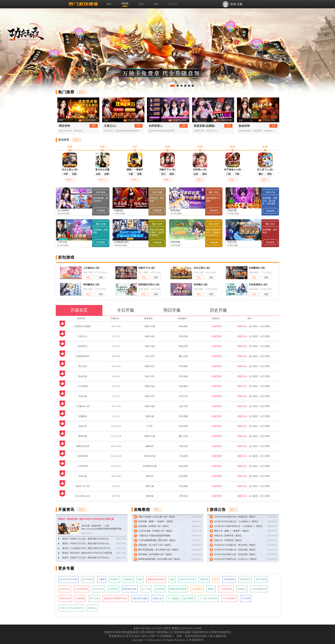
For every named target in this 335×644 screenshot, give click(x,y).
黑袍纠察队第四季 (178, 589)
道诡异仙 (128, 579)
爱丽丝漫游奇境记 (156, 579)
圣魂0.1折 (157, 598)
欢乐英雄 (160, 589)
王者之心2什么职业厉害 (71, 608)
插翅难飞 (242, 589)
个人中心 (173, 4)
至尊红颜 (204, 579)
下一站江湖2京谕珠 (208, 598)
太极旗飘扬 (197, 589)
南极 (172, 579)
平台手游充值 (81, 589)
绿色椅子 (115, 579)
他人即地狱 (189, 598)
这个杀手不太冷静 (69, 579)
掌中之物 (94, 598)
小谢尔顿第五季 (259, 589)
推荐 (109, 4)
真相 (216, 579)
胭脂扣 (211, 589)
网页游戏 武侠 (130, 589)
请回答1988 (65, 598)
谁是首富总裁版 (140, 598)
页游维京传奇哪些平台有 (116, 598)
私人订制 (146, 589)
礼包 (141, 4)
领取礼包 (242, 326)
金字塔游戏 (261, 579)
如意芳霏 (113, 589)
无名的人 (92, 608)
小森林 (102, 579)
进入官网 (265, 326)
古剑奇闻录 (229, 579)
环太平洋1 (65, 589)
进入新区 (254, 326)
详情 (101, 278)
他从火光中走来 (187, 579)
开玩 (88, 278)
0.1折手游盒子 (229, 598)
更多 (82, 92)
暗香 (140, 579)
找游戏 (125, 3)
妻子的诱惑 (88, 579)
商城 (156, 4)
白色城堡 (80, 598)
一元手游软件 (226, 589)
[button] (173, 86)
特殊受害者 (245, 579)
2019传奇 (246, 598)
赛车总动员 (98, 589)
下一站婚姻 (173, 598)
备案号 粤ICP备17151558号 (148, 628)
